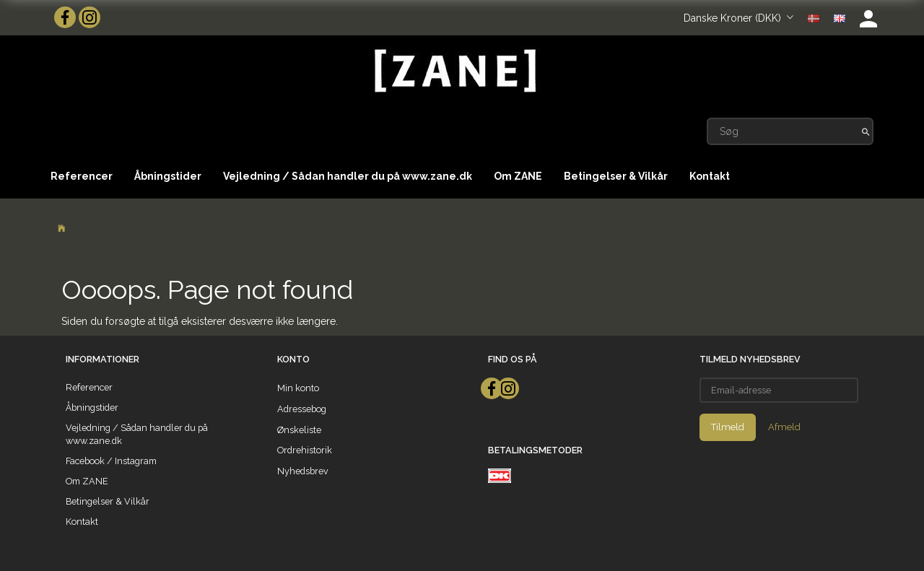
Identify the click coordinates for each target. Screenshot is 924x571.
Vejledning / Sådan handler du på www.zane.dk (348, 176)
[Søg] (866, 131)
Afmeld (784, 427)
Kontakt (710, 176)
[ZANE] (454, 71)
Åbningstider (168, 176)
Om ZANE (518, 176)
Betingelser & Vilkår (616, 176)
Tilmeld (728, 427)
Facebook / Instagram (111, 461)
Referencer (82, 176)
